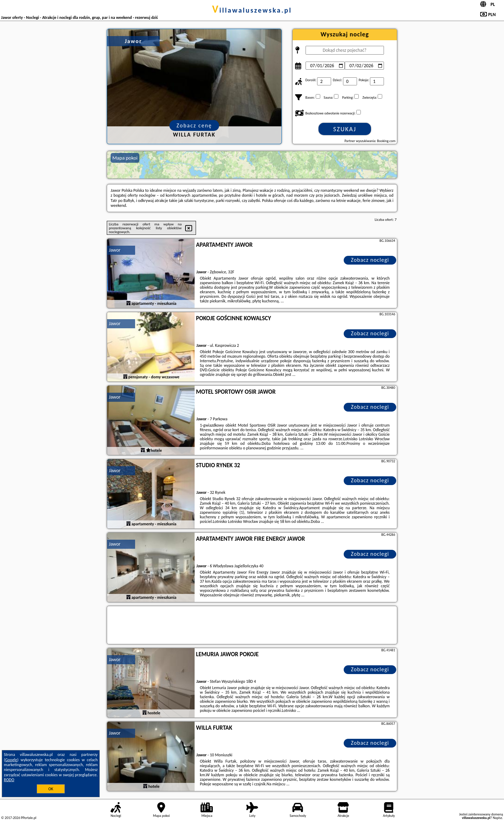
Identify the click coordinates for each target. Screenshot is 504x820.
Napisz (498, 818)
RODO (9, 780)
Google (11, 760)
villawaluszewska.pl (252, 10)
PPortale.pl (28, 818)
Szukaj (345, 129)
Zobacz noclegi (370, 260)
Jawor (115, 250)
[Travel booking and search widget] (252, 625)
